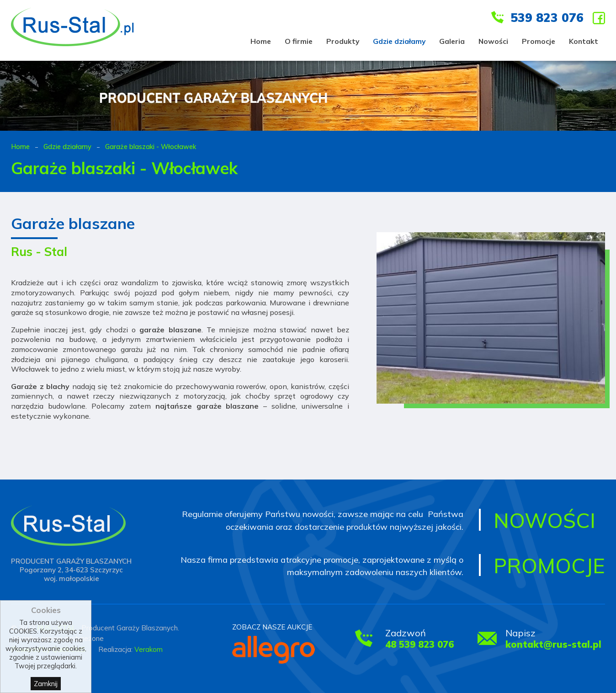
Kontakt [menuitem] (584, 41)
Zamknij (46, 684)
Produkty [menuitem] (343, 41)
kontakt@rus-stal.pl (553, 644)
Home (20, 147)
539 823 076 (547, 17)
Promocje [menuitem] (539, 41)
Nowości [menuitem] (493, 41)
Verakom (149, 649)
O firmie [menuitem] (299, 41)
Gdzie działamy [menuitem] (399, 41)
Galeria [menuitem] (452, 41)
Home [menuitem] (261, 41)
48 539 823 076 (420, 644)
